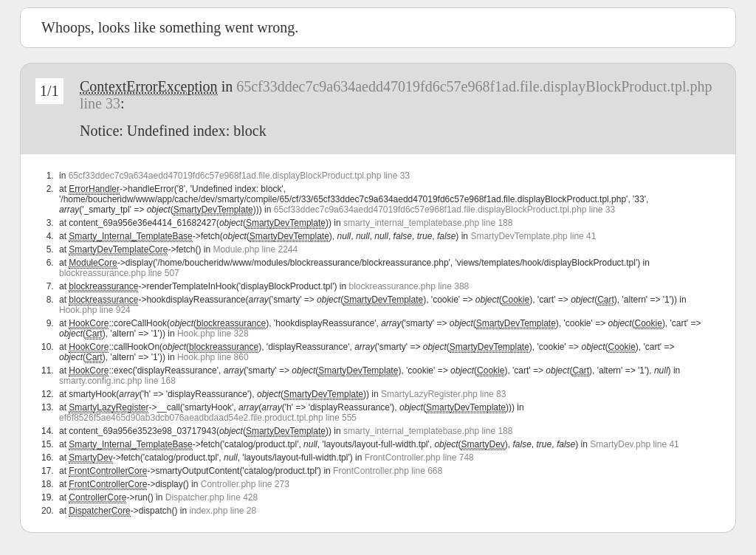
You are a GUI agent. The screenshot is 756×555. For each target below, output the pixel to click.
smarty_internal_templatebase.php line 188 (428, 223)
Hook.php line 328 (213, 334)
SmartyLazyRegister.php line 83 (443, 394)
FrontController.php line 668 (388, 471)
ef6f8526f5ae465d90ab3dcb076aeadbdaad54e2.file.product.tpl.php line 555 (208, 418)
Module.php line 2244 (255, 249)
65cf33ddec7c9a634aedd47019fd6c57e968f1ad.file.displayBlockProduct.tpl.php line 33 (239, 176)
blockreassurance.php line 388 (409, 286)
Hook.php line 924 (95, 310)
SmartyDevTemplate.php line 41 (533, 236)
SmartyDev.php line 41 (635, 444)
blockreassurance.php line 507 (119, 273)
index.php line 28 (223, 511)
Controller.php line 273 (245, 484)
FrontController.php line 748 (419, 458)
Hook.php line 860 (213, 357)
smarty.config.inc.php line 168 (117, 381)
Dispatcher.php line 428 (212, 497)
